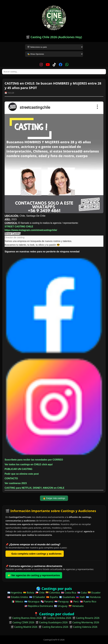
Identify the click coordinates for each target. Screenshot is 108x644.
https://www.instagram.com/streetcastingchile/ (31, 230)
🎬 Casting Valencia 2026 (83, 627)
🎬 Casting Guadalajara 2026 (52, 622)
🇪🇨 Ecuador (94, 593)
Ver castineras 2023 (16, 483)
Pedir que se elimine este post (22, 474)
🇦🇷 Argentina (15, 593)
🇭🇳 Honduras (93, 597)
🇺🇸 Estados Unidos (18, 597)
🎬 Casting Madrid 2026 (24, 627)
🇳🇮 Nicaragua (32, 602)
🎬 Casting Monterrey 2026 (84, 622)
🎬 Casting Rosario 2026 (86, 618)
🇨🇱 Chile (40, 593)
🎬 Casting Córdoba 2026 (57, 618)
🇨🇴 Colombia (53, 593)
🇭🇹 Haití (80, 597)
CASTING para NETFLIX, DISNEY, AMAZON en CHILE (35, 488)
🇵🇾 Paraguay (62, 602)
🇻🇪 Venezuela (76, 606)
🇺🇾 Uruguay (61, 606)
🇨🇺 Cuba (82, 593)
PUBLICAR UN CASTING (18, 469)
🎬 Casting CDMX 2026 (22, 622)
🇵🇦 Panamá (47, 602)
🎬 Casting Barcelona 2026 (53, 627)
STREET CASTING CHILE (19, 227)
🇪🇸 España (52, 597)
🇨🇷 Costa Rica (69, 593)
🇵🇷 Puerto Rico (88, 602)
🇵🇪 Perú (74, 602)
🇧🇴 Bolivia (29, 593)
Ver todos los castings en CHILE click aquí (29, 464)
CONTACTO (11, 478)
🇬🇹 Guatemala (67, 597)
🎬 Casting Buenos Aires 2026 (25, 618)
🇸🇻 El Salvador (37, 597)
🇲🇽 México (17, 602)
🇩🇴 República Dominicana (39, 606)
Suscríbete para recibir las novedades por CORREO (34, 460)
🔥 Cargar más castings (54, 498)
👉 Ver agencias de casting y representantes (34, 575)
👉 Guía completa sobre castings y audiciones (35, 554)
